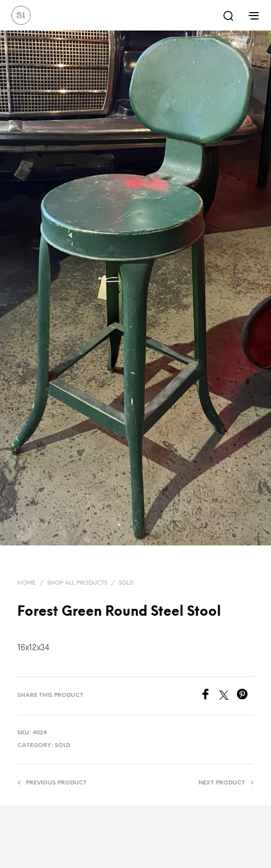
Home (26, 583)
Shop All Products (77, 583)
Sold (126, 583)
